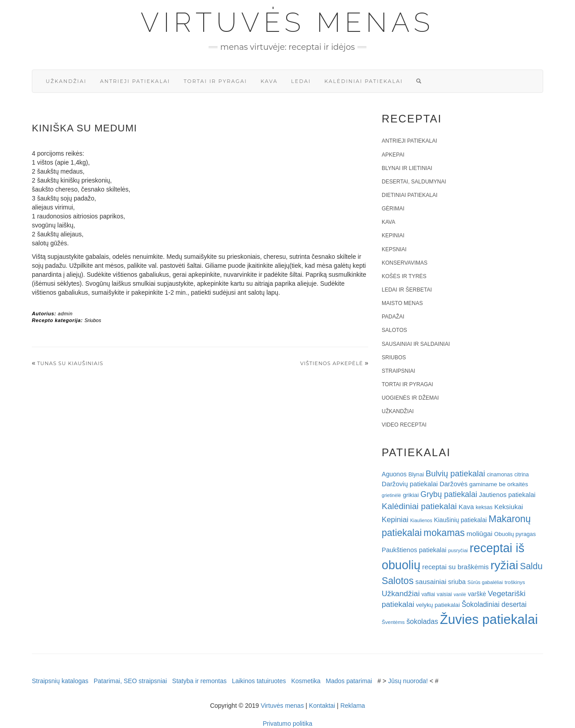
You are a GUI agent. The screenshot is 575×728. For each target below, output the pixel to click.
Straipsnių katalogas (60, 681)
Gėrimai (393, 209)
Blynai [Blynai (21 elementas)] (416, 474)
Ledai (301, 81)
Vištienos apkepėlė (331, 363)
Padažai (393, 317)
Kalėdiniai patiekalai (364, 81)
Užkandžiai (66, 81)
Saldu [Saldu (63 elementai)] (531, 566)
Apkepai (393, 155)
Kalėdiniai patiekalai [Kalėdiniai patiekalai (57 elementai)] (419, 506)
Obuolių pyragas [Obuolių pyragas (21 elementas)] (515, 534)
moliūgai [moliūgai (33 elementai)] (479, 534)
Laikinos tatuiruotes (259, 681)
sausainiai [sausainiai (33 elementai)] (431, 582)
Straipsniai (399, 371)
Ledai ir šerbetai (407, 290)
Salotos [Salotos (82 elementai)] (398, 581)
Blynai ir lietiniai (407, 168)
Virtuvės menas (288, 22)
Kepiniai (393, 235)
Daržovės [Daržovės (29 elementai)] (454, 484)
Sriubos (93, 320)
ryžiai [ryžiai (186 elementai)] (505, 565)
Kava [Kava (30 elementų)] (466, 507)
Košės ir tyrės (404, 276)
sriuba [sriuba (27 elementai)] (457, 582)
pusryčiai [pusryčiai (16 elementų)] (458, 550)
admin (65, 314)
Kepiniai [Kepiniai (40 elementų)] (395, 520)
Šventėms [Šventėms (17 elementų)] (393, 622)
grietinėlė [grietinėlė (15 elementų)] (391, 495)
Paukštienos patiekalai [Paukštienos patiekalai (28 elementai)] (414, 550)
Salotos (394, 330)
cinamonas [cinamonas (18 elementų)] (500, 475)
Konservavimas (405, 263)
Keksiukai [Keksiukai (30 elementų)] (509, 507)
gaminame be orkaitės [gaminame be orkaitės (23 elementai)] (499, 484)
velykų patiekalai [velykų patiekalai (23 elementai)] (438, 605)
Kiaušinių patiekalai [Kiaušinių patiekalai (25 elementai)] (461, 520)
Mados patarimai (349, 681)
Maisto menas (402, 303)
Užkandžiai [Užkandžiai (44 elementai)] (401, 593)
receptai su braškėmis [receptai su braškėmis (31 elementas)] (455, 567)
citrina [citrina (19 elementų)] (522, 475)
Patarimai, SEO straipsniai (130, 681)
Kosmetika (306, 681)
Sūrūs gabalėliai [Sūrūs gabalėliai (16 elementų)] (485, 582)
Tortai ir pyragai (215, 81)
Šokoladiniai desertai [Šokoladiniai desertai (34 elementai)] (494, 604)
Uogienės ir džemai (410, 398)
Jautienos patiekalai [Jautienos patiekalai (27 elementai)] (507, 495)
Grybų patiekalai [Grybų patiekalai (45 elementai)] (449, 494)
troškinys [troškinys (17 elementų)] (515, 582)
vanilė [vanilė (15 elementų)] (460, 594)
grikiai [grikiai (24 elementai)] (411, 495)
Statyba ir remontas (199, 681)
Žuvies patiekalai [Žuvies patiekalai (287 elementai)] (489, 619)
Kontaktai (322, 706)
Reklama (353, 706)
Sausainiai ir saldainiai (416, 344)
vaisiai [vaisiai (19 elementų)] (444, 594)
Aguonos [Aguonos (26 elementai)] (394, 474)
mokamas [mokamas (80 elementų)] (444, 533)
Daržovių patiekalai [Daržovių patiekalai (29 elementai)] (410, 484)
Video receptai (404, 425)
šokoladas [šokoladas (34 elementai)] (422, 621)
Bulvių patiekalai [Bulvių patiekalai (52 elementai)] (455, 473)
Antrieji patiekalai (135, 81)
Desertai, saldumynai (414, 182)
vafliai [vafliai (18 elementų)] (428, 594)
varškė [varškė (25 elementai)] (477, 594)
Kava (269, 81)
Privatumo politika (288, 724)
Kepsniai (394, 249)
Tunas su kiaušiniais (70, 363)
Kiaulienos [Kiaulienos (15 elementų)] (421, 520)
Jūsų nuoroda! (408, 681)
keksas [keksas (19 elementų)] (484, 507)
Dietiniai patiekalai (409, 195)
